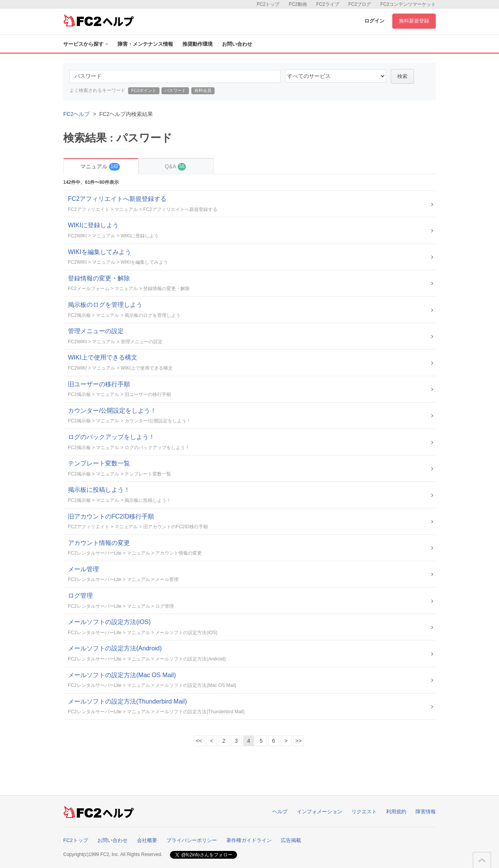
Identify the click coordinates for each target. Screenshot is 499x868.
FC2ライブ (328, 4)
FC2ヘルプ (76, 114)
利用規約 (396, 812)
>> (298, 741)
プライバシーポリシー (192, 840)
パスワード (175, 90)
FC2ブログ (360, 4)
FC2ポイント (144, 90)
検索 (402, 76)
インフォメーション (320, 812)
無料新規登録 (414, 21)
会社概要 (147, 840)
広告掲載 (291, 840)
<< (199, 741)
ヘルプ (280, 812)
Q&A (176, 167)
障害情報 (426, 812)
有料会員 (203, 90)
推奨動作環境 (198, 44)
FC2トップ (268, 4)
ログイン (374, 21)
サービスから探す (86, 44)
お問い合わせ (237, 44)
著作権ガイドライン (249, 840)
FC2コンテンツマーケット (408, 4)
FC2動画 (298, 4)
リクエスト (364, 812)
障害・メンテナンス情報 (145, 44)
